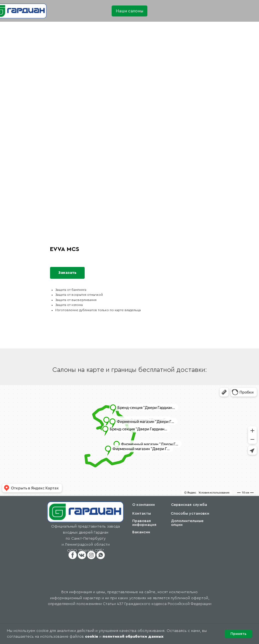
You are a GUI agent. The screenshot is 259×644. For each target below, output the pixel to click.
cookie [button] (92, 637)
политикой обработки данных (133, 637)
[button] (129, 11)
